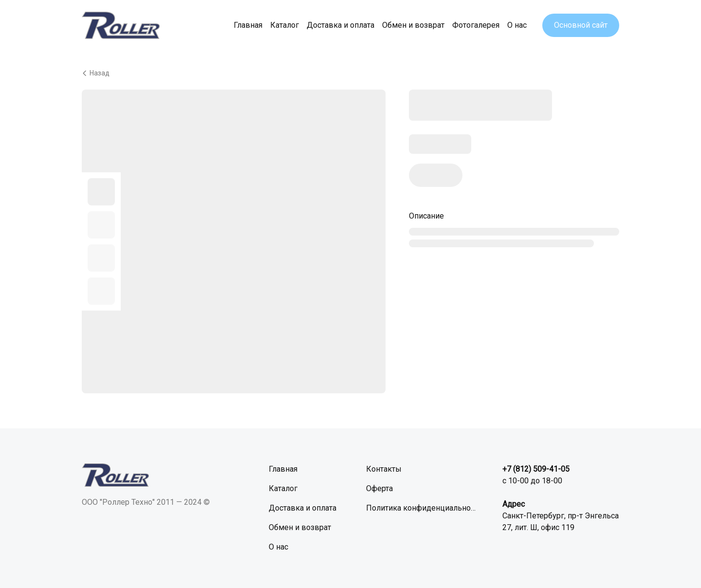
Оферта (379, 488)
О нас (517, 25)
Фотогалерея (476, 25)
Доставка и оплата (341, 25)
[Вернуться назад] (350, 73)
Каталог (285, 25)
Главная (248, 25)
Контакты (384, 469)
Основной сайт (581, 25)
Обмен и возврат (413, 25)
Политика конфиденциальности (423, 508)
